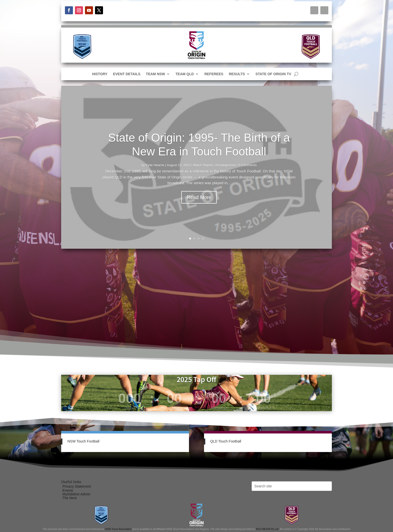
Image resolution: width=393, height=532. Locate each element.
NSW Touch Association (118, 529)
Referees (214, 74)
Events (68, 490)
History (100, 74)
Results (237, 74)
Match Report (203, 165)
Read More (199, 197)
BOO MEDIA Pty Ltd (267, 529)
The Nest (70, 498)
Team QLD (185, 74)
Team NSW (155, 74)
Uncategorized (225, 165)
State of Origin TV (273, 74)
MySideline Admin (76, 494)
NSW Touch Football (83, 441)
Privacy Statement (77, 486)
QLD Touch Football (226, 441)
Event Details (127, 74)
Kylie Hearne (155, 165)
